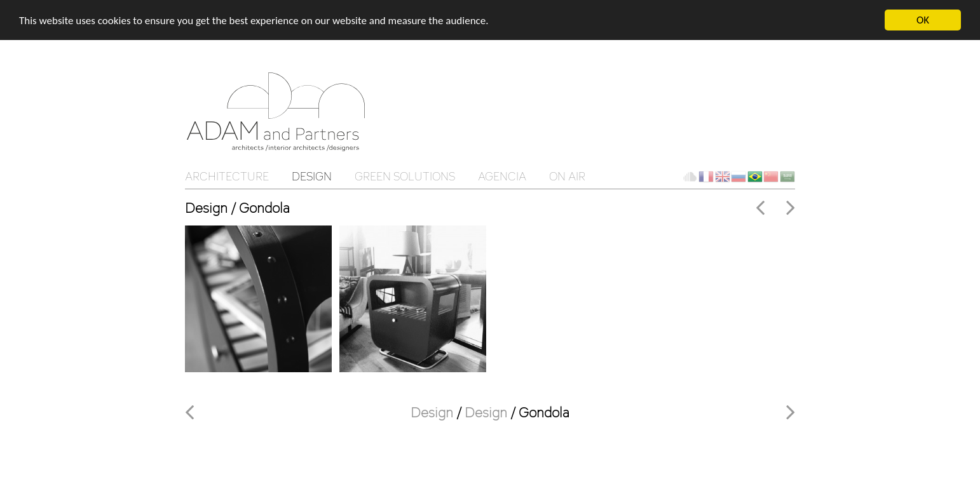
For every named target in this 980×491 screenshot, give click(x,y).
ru (738, 177)
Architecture (227, 176)
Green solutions (405, 176)
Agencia (502, 176)
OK (923, 20)
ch (771, 177)
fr (706, 177)
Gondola (544, 412)
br (755, 177)
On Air (567, 176)
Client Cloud (690, 177)
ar (787, 177)
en (723, 177)
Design (312, 176)
